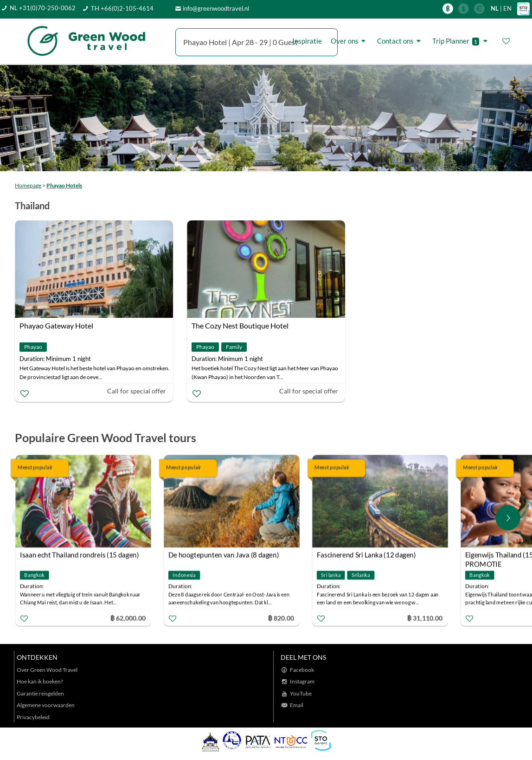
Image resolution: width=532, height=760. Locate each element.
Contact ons (400, 41)
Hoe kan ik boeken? (40, 681)
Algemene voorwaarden (46, 705)
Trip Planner (461, 41)
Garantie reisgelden (40, 693)
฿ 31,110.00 (425, 618)
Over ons (349, 41)
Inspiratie (307, 41)
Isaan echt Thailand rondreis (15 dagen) (80, 555)
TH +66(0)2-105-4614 (122, 8)
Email (297, 705)
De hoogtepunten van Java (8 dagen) (224, 555)
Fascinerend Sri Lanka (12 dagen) (366, 555)
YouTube (301, 693)
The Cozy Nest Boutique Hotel (240, 325)
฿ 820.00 (281, 618)
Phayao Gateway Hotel (56, 325)
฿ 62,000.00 (128, 618)
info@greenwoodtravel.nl (216, 8)
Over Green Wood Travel (47, 670)
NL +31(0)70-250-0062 (43, 8)
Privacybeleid (33, 717)
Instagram (302, 681)
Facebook (302, 670)
